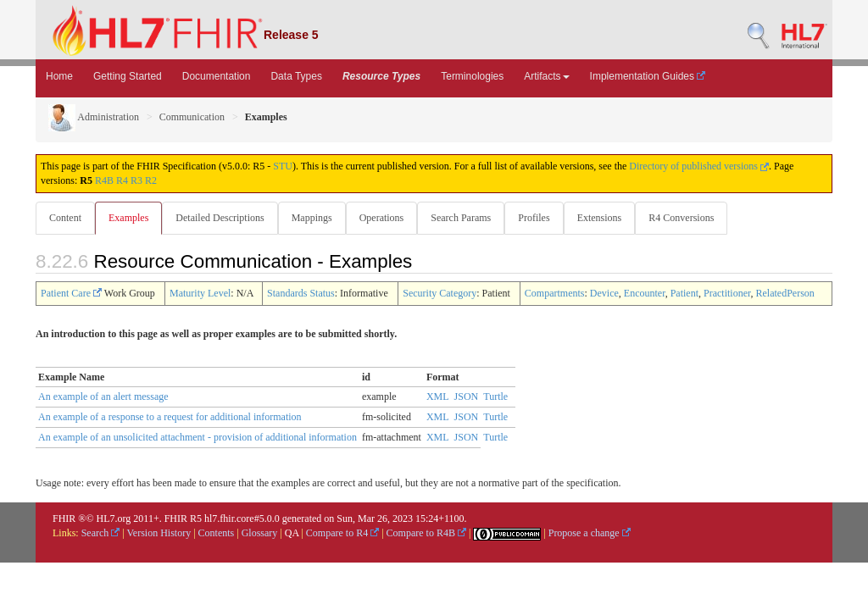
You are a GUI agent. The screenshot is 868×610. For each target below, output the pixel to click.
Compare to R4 (342, 534)
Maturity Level (200, 294)
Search (101, 534)
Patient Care (71, 294)
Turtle (495, 397)
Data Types (296, 76)
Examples (130, 218)
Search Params (469, 218)
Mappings (317, 218)
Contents (217, 534)
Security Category (440, 294)
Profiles (544, 218)
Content (65, 218)
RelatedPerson (785, 294)
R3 (136, 180)
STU (283, 166)
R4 (122, 180)
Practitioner (727, 294)
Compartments (555, 294)
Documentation (217, 76)
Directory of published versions (699, 166)
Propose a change (590, 534)
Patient (684, 294)
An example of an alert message (103, 397)
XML (438, 397)
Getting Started (128, 76)
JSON (467, 397)
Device (604, 294)
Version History (159, 534)
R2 (151, 180)
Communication (192, 117)
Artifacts (546, 76)
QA (292, 534)
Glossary (260, 534)
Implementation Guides (648, 76)
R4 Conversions (695, 218)
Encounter (645, 294)
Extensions (612, 218)
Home (59, 76)
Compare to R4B (426, 534)
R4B (104, 180)
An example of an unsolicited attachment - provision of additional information (198, 438)
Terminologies (472, 76)
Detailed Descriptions (223, 218)
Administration (94, 117)
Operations (389, 218)
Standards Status (301, 294)
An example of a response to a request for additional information (170, 418)
